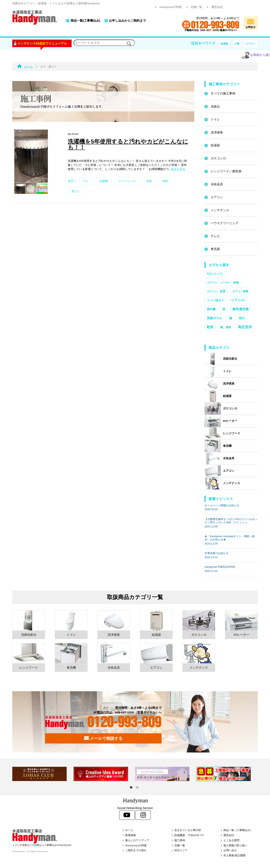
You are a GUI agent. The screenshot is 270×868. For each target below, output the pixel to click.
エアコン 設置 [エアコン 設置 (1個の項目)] (216, 291)
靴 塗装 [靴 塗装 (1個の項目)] (226, 327)
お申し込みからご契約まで (127, 21)
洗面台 (215, 106)
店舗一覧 (196, 7)
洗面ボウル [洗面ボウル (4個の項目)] (214, 318)
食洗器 (215, 249)
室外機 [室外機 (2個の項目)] (211, 309)
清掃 (149, 181)
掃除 (165, 181)
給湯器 (224, 44)
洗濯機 (103, 181)
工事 (237, 44)
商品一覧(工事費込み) (85, 21)
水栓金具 (217, 184)
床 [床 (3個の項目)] (224, 309)
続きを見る (178, 169)
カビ (86, 181)
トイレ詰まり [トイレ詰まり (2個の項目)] (215, 300)
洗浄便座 (217, 132)
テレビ (215, 236)
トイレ (215, 119)
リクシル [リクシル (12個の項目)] (238, 300)
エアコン (251, 44)
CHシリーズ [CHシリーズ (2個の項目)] (215, 274)
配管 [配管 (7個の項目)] (210, 327)
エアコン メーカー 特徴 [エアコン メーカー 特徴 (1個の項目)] (223, 283)
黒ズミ (76, 191)
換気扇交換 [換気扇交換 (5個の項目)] (241, 309)
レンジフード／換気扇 (226, 171)
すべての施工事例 (223, 93)
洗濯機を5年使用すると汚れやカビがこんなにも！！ (128, 144)
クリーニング (127, 181)
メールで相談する (103, 738)
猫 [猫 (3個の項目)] (231, 318)
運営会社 (217, 7)
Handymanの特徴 (170, 7)
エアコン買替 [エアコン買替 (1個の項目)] (240, 291)
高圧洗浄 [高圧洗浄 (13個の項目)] (245, 327)
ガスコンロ (218, 158)
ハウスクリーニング (224, 223)
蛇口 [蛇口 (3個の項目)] (242, 318)
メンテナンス (220, 210)
